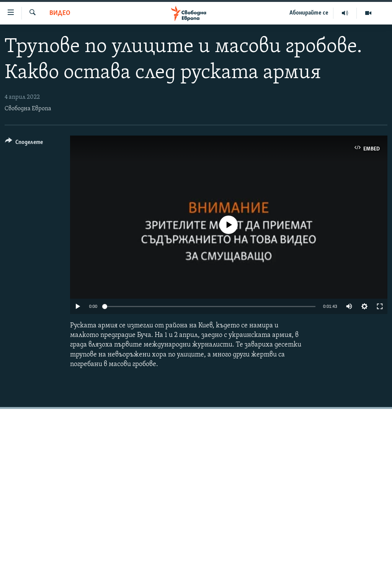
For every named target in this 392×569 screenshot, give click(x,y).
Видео (60, 13)
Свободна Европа (28, 109)
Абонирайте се (309, 13)
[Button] (24, 143)
